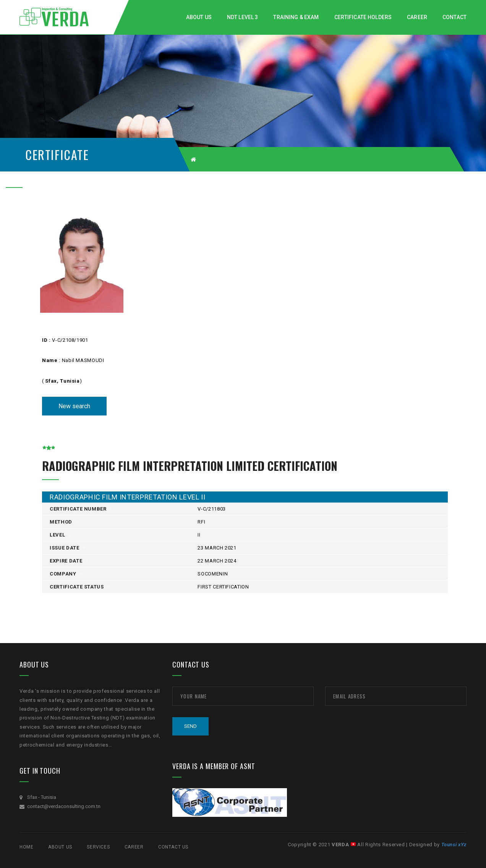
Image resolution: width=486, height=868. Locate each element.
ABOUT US (60, 847)
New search (74, 406)
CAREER (134, 847)
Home (26, 847)
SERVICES (98, 847)
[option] (101, 261)
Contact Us (173, 847)
